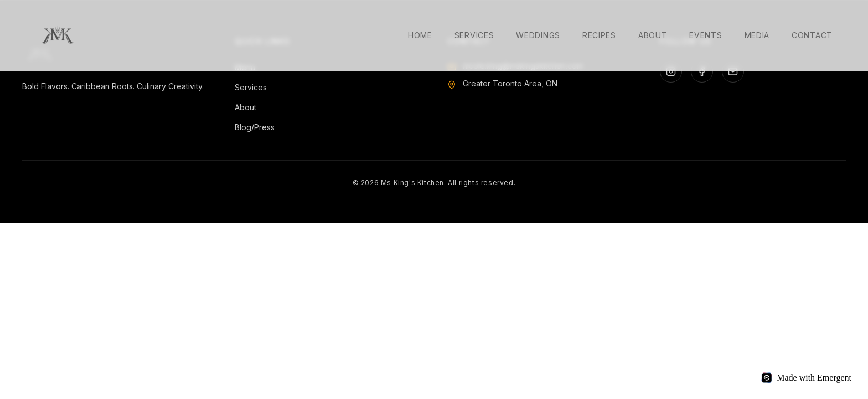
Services (474, 35)
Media (757, 35)
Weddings (538, 35)
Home (420, 35)
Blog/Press (255, 127)
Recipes (599, 35)
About (653, 35)
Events (706, 35)
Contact (812, 35)
